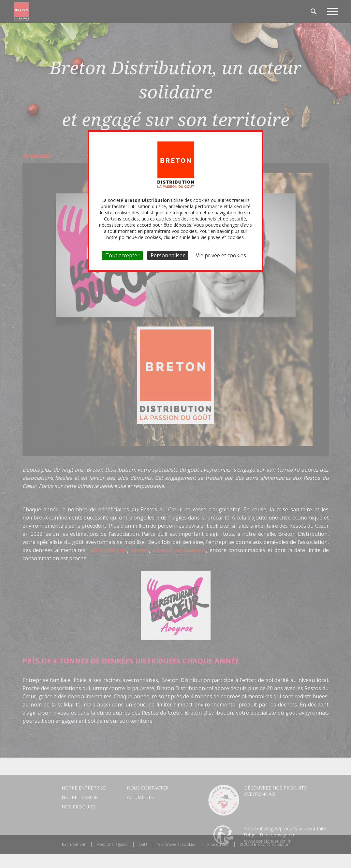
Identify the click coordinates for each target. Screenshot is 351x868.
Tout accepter (122, 255)
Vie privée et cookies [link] (221, 255)
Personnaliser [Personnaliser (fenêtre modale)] (168, 255)
